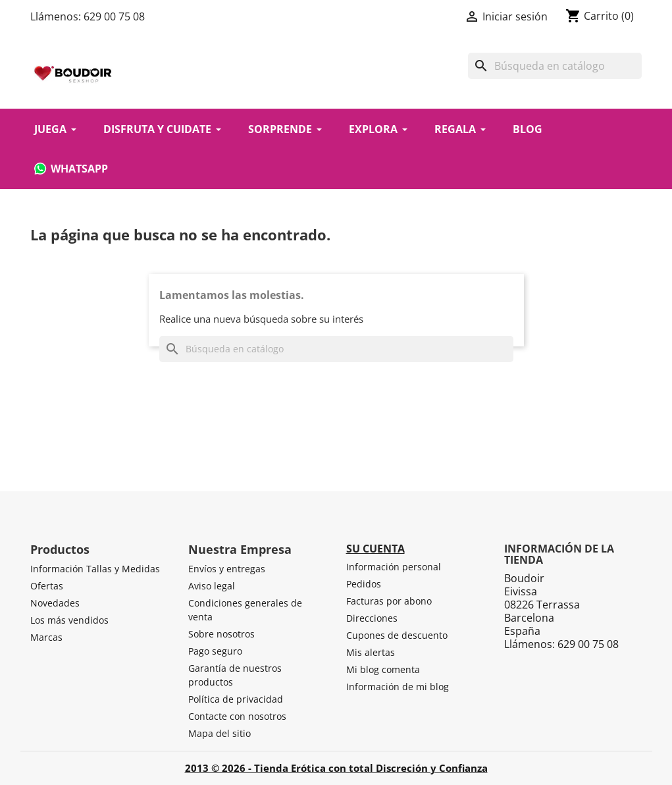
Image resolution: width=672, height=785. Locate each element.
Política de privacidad (236, 699)
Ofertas (47, 586)
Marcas (46, 637)
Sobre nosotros (221, 634)
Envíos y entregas (227, 569)
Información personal (394, 567)
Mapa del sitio (220, 733)
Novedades (55, 603)
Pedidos (364, 584)
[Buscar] (555, 66)
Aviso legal (212, 586)
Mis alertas (371, 652)
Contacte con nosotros (237, 716)
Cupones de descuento (397, 635)
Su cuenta (375, 549)
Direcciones (372, 618)
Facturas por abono (389, 601)
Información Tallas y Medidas (95, 569)
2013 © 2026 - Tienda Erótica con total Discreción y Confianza (336, 768)
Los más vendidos (69, 620)
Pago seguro (215, 651)
